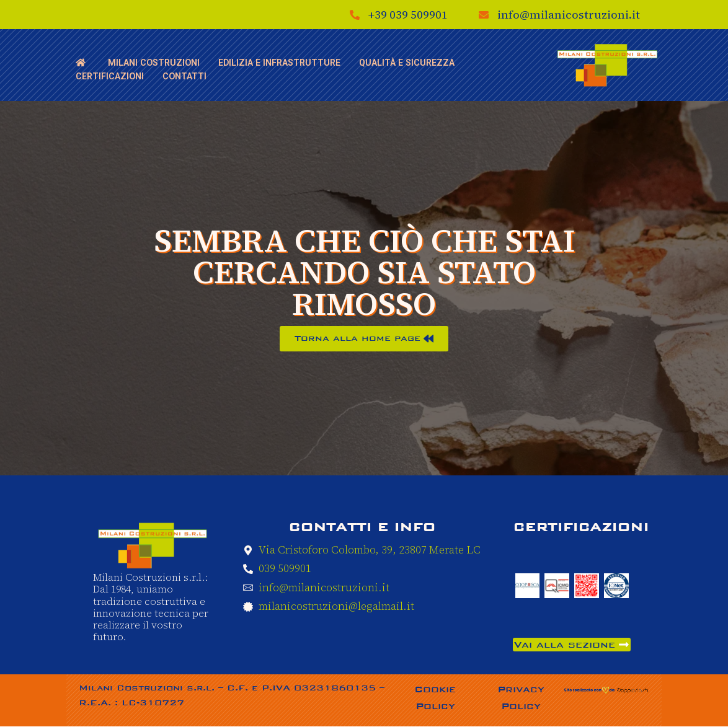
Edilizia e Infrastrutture (277, 60)
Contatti (183, 70)
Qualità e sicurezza (403, 60)
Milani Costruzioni (153, 60)
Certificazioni (109, 70)
